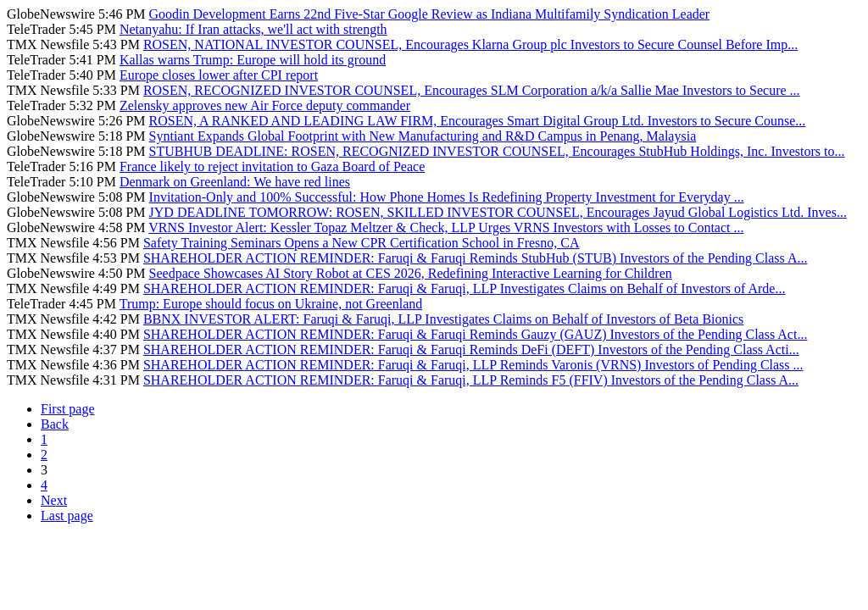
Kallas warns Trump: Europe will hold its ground (253, 60)
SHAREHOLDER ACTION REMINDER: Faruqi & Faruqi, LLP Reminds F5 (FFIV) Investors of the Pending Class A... (471, 380)
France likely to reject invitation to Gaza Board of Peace (272, 166)
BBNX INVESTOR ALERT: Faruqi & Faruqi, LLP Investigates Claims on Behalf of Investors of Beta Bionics (443, 319)
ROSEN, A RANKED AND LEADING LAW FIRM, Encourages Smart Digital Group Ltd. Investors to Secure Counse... (478, 121)
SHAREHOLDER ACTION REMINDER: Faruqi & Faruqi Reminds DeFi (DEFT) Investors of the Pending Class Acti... (471, 349)
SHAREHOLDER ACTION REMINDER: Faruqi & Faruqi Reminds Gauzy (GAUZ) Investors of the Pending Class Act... (476, 334)
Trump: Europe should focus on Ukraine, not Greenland (271, 304)
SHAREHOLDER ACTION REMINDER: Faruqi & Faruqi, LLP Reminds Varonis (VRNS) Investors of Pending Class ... (473, 365)
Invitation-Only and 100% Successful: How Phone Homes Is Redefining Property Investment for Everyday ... (447, 197)
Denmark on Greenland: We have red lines (235, 182)
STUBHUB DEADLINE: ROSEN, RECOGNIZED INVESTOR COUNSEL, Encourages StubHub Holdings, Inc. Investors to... (497, 151)
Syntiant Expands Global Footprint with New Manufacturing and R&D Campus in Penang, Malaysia (423, 136)
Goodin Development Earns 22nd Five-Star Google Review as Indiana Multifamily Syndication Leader (430, 14)
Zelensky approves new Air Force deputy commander (265, 105)
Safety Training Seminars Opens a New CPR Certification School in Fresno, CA (362, 243)
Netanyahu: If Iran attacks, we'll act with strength (253, 29)
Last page (67, 516)
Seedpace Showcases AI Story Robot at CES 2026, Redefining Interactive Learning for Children (411, 273)
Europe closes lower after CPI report (219, 75)
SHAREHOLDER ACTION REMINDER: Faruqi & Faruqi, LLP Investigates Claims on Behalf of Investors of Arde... (465, 288)
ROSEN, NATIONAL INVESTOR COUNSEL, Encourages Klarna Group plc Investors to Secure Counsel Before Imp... (470, 44)
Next (54, 500)
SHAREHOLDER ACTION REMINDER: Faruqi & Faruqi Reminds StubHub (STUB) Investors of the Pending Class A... (476, 258)
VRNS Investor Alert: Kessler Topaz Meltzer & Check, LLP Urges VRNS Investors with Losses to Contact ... (446, 227)
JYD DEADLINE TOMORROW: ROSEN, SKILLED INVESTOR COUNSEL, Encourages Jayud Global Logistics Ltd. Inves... (498, 212)
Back (55, 424)
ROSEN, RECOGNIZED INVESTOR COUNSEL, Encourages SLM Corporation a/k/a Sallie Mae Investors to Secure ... (472, 90)
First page (68, 409)
